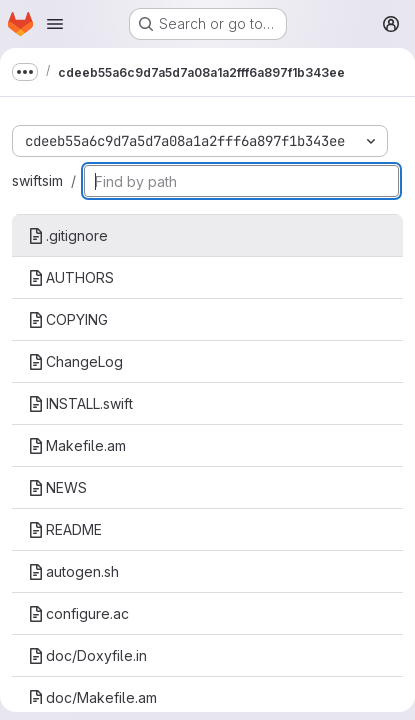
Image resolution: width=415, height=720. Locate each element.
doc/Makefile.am (92, 697)
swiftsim (37, 180)
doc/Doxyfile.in (87, 655)
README (65, 529)
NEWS (57, 487)
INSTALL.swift (80, 403)
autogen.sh (73, 571)
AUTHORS (71, 277)
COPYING (68, 319)
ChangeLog (75, 361)
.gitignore (68, 235)
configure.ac (78, 613)
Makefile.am (77, 445)
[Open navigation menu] (55, 24)
